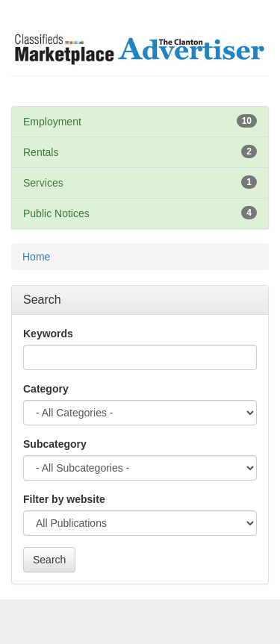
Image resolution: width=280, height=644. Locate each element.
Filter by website (64, 499)
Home (36, 257)
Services (43, 183)
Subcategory (55, 444)
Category (46, 389)
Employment (52, 122)
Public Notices (56, 213)
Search (49, 560)
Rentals (41, 152)
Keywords (48, 334)
